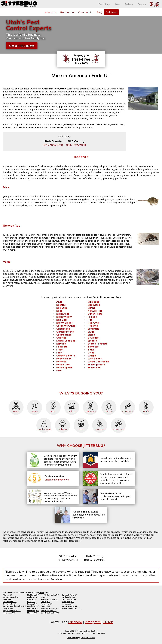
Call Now (111, 12)
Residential (67, 12)
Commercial (86, 12)
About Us (51, 12)
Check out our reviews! (57, 480)
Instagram (93, 622)
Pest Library (104, 4)
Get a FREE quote (22, 46)
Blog (117, 4)
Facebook (75, 622)
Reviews (129, 4)
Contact (142, 4)
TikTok (108, 622)
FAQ (99, 12)
